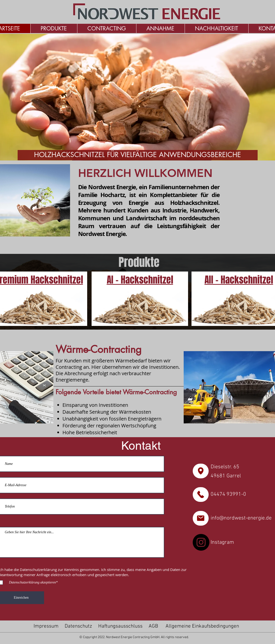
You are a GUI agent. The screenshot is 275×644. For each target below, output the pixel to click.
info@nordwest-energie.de (241, 518)
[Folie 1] (129, 153)
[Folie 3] (141, 153)
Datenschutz (78, 626)
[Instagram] (201, 542)
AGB (153, 626)
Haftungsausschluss (120, 626)
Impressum (46, 626)
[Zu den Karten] (201, 471)
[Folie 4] (147, 153)
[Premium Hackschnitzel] (140, 299)
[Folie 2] (135, 153)
